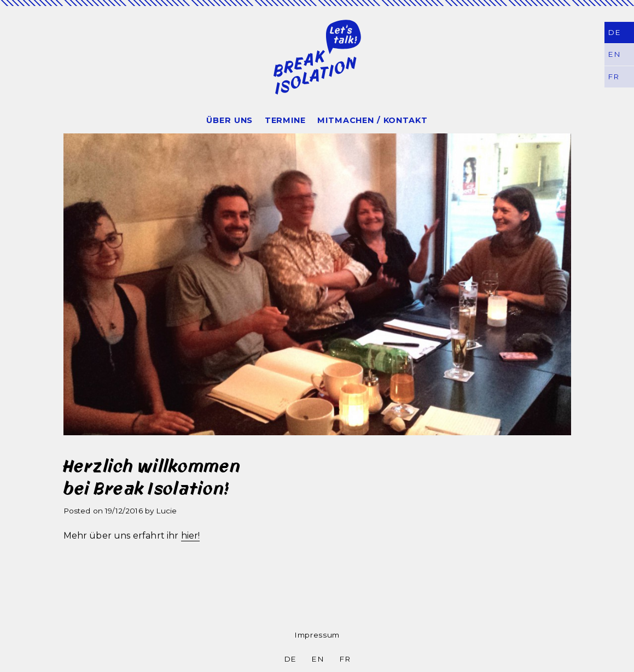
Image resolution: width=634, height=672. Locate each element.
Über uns (229, 120)
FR (345, 659)
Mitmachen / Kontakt (372, 120)
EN (318, 659)
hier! (191, 536)
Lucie (166, 511)
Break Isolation (317, 57)
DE (614, 32)
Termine (285, 120)
